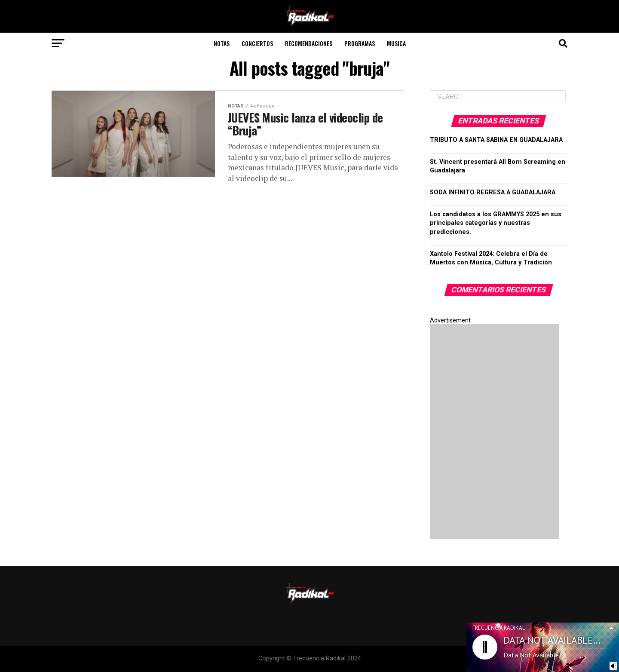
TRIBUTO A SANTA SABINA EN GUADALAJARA (496, 140)
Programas (360, 43)
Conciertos (257, 43)
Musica (396, 43)
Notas (222, 43)
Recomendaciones (309, 43)
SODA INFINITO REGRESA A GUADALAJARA (493, 192)
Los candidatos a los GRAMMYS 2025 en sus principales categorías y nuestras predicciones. (496, 223)
